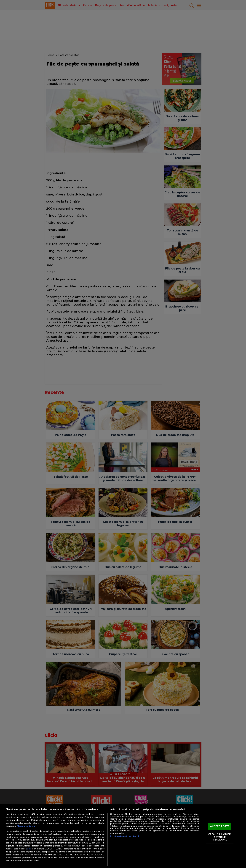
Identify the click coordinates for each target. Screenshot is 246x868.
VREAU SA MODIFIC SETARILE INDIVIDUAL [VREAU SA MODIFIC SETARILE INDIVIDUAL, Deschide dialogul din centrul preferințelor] (220, 837)
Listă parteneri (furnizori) (125, 836)
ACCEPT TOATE (220, 826)
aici (29, 849)
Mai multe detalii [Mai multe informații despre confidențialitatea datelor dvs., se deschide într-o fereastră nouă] (26, 826)
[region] (123, 836)
